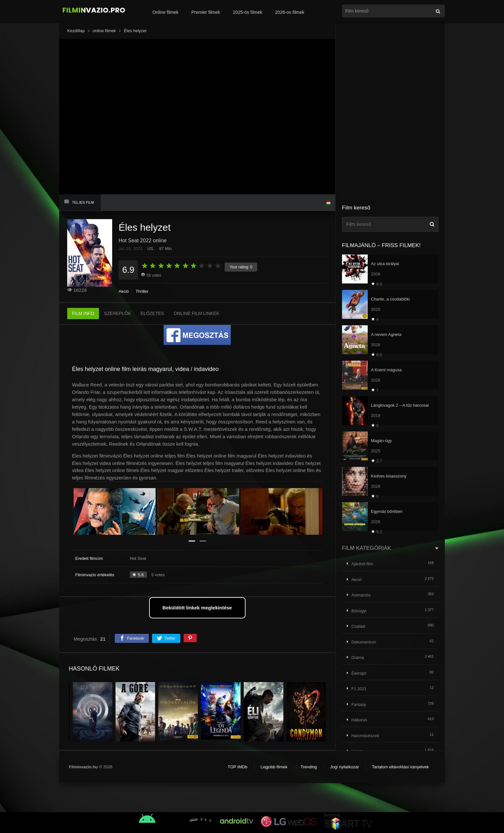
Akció (124, 291)
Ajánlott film (362, 564)
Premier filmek (206, 12)
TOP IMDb (237, 767)
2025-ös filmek (248, 12)
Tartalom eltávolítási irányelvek (400, 767)
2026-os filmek (290, 12)
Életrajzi (359, 673)
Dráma (358, 657)
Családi (358, 626)
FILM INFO (83, 313)
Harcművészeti (365, 736)
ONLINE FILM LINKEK (196, 313)
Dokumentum (364, 642)
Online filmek (165, 12)
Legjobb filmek (274, 767)
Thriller (142, 291)
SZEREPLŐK (117, 313)
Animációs (361, 595)
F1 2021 (359, 689)
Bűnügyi (359, 611)
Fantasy (359, 704)
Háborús (359, 720)
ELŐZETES (152, 313)
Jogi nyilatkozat (344, 767)
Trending (309, 767)
